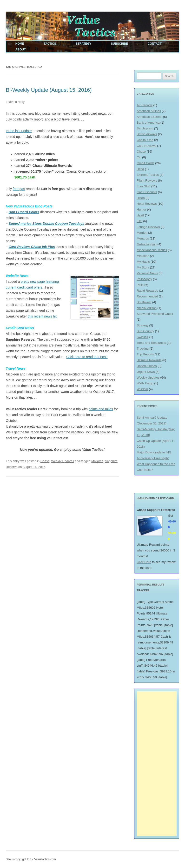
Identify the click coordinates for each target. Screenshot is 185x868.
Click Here (144, 562)
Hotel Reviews (147, 204)
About (21, 49)
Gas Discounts (147, 192)
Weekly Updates (63, 461)
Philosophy (145, 279)
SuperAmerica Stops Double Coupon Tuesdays (46, 224)
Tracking (143, 349)
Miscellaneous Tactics (152, 250)
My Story (143, 267)
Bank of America (148, 123)
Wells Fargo (145, 383)
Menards (143, 238)
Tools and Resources (151, 343)
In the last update (19, 131)
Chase (45, 461)
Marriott (142, 233)
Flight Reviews (147, 180)
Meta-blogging (147, 244)
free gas (19, 189)
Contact (155, 44)
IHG (140, 221)
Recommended (147, 296)
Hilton (141, 198)
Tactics (50, 44)
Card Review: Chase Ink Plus (32, 247)
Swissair (143, 337)
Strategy (83, 44)
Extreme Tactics (148, 175)
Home (20, 44)
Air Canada (145, 105)
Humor (142, 209)
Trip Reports (145, 354)
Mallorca (97, 461)
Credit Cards (146, 163)
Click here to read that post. (87, 357)
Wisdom (142, 389)
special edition (147, 308)
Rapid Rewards (148, 291)
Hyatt (140, 215)
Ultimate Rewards (149, 360)
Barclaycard (145, 128)
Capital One (145, 140)
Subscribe (120, 44)
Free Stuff (144, 186)
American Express (149, 117)
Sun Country (145, 331)
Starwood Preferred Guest (155, 314)
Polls (140, 285)
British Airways (147, 134)
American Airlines (149, 111)
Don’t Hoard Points (24, 212)
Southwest (144, 302)
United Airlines (147, 366)
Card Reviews (147, 146)
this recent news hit (42, 316)
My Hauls (143, 262)
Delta (140, 169)
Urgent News (146, 372)
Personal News (147, 273)
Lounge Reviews (148, 227)
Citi (139, 157)
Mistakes (143, 256)
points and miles (101, 409)
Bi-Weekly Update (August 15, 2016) (49, 90)
